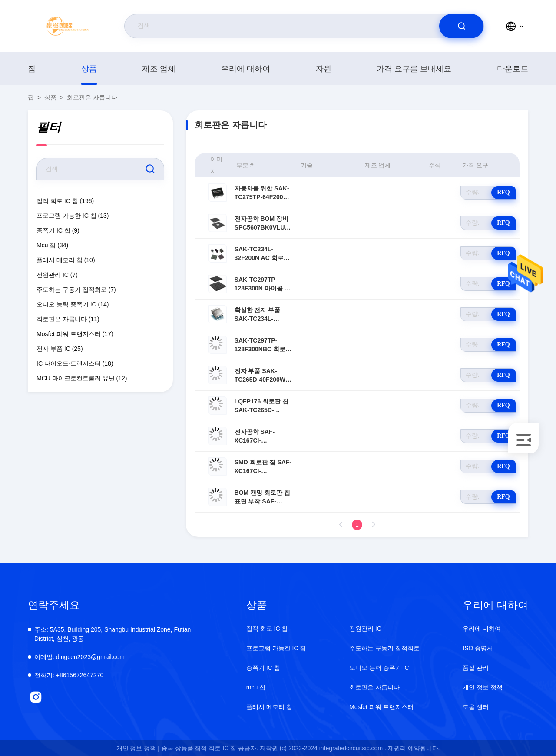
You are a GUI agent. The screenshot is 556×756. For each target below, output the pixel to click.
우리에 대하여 (246, 69)
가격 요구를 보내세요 (414, 69)
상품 (89, 69)
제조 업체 (159, 69)
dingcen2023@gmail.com (79, 657)
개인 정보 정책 (483, 687)
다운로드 (513, 69)
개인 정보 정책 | (138, 748)
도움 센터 (476, 707)
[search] (461, 26)
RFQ (503, 192)
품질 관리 (476, 668)
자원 (324, 69)
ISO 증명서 (478, 648)
